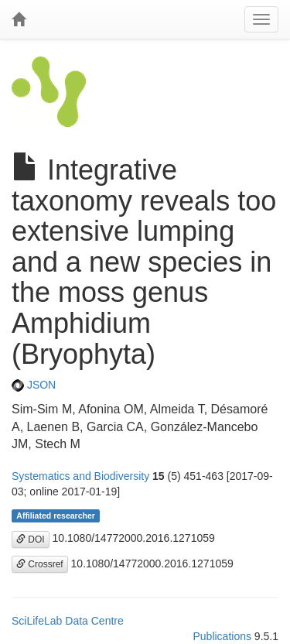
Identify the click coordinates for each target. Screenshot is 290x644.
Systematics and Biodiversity (80, 476)
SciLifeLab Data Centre (68, 621)
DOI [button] (31, 540)
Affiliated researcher (56, 516)
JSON (34, 385)
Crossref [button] (40, 564)
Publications (222, 636)
